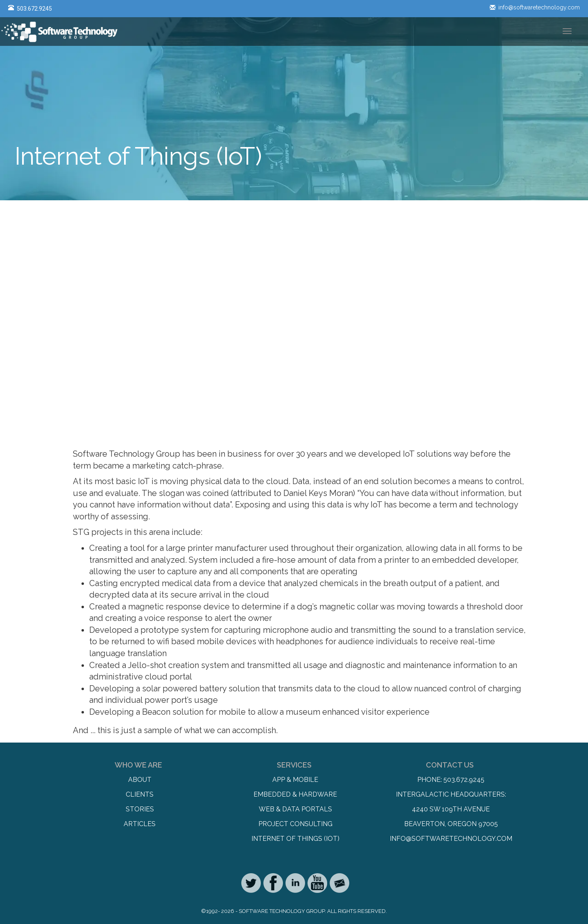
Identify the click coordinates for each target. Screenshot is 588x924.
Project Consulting (295, 824)
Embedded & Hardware (295, 794)
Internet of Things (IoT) (295, 839)
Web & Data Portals (295, 809)
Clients (140, 794)
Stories (140, 809)
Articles (140, 824)
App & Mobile (295, 780)
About (140, 780)
